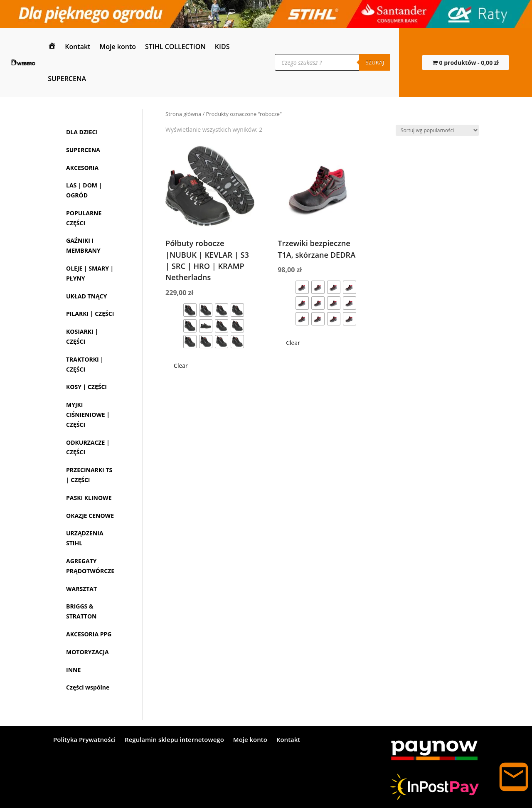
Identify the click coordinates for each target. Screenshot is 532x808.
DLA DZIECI (82, 132)
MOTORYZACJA (87, 652)
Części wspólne (88, 687)
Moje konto (118, 47)
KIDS (222, 47)
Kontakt (78, 47)
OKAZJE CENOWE (90, 516)
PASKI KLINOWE (89, 498)
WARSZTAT (81, 589)
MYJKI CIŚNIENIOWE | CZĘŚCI (88, 415)
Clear (181, 366)
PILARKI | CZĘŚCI (90, 314)
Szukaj (375, 62)
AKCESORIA (82, 168)
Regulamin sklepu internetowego (174, 740)
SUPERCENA (67, 79)
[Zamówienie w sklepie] (437, 130)
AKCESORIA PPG (89, 634)
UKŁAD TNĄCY (86, 296)
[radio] (190, 310)
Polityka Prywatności (84, 740)
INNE (73, 670)
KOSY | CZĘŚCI (86, 387)
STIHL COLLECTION (175, 47)
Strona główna (183, 114)
